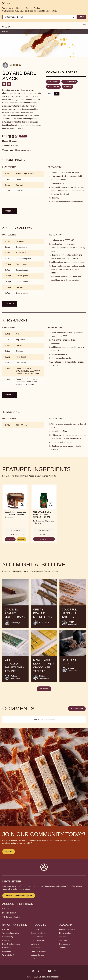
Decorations (36, 948)
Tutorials (63, 948)
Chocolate (35, 929)
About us (6, 940)
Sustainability (8, 937)
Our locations (65, 944)
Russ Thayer (16, 623)
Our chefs (63, 940)
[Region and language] (39, 17)
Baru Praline (54, 82)
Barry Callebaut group (11, 944)
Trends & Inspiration (10, 933)
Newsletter (7, 951)
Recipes (5, 31)
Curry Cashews (70, 82)
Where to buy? (8, 955)
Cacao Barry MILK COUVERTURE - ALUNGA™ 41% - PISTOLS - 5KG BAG (28, 371)
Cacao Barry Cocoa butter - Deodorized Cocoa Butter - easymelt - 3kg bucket (27, 382)
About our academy (67, 929)
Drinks (33, 959)
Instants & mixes (37, 955)
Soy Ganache (54, 87)
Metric (50, 94)
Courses (63, 937)
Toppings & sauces (38, 951)
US (57, 94)
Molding (68, 87)
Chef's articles (65, 933)
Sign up (9, 851)
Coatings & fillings (38, 940)
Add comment (77, 709)
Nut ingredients (37, 937)
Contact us (7, 948)
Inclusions (35, 944)
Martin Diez (16, 65)
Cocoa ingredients (38, 933)
